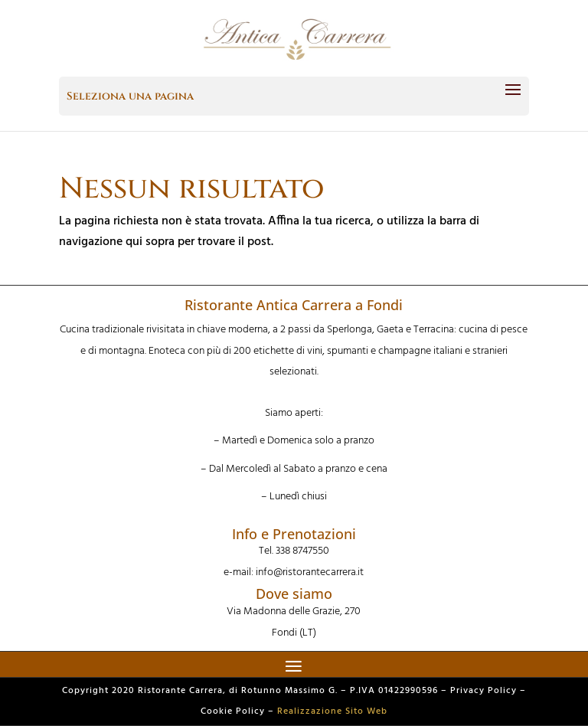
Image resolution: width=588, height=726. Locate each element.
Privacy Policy (483, 691)
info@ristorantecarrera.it (310, 572)
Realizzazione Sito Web (332, 711)
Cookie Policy (233, 711)
